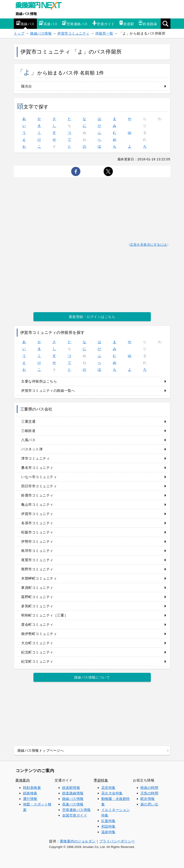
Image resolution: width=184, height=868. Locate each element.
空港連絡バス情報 (76, 810)
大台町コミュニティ (37, 643)
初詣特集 (108, 826)
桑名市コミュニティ (37, 468)
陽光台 (27, 86)
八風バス (28, 440)
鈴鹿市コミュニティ (37, 495)
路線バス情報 (26, 14)
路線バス (25, 23)
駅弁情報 (148, 799)
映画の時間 (149, 788)
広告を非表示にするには (149, 245)
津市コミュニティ (35, 458)
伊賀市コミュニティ (73, 33)
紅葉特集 (108, 821)
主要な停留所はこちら (39, 381)
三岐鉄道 (28, 431)
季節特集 (101, 780)
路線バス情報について (92, 677)
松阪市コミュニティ (37, 532)
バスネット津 (32, 449)
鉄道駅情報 (71, 788)
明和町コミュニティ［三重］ (44, 615)
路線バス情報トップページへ (41, 750)
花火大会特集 (112, 793)
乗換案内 (23, 780)
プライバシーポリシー (117, 841)
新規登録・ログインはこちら (92, 317)
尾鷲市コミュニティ (37, 560)
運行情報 (30, 799)
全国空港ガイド (75, 815)
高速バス (48, 23)
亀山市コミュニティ (37, 504)
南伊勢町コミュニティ (39, 634)
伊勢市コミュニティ (37, 541)
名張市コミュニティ (37, 523)
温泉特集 (108, 832)
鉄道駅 (127, 23)
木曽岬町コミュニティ (39, 578)
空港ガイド (103, 23)
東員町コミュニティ (37, 588)
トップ (19, 33)
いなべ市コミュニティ (39, 477)
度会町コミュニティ (37, 624)
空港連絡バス (75, 23)
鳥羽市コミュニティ (37, 551)
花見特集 (108, 788)
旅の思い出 (149, 804)
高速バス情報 (73, 804)
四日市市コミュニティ (39, 486)
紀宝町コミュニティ (37, 661)
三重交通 (28, 421)
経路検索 (30, 793)
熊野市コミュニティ (37, 569)
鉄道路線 (148, 23)
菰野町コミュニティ (37, 597)
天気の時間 (149, 793)
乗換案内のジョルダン (78, 841)
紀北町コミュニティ (37, 652)
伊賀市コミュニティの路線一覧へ (48, 391)
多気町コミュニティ (37, 606)
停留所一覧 (104, 33)
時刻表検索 (32, 788)
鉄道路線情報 (73, 793)
